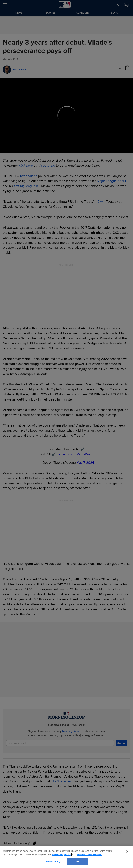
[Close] (127, 852)
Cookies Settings (53, 861)
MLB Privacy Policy (62, 854)
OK (78, 861)
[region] (66, 857)
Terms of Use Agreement (89, 854)
